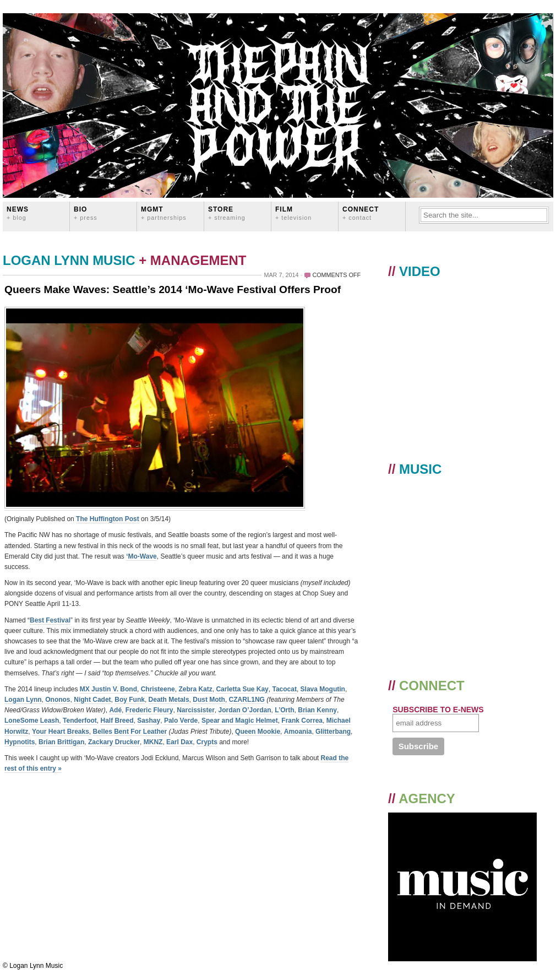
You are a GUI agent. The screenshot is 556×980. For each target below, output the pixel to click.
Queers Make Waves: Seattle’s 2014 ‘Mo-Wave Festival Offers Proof (173, 289)
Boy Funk (130, 700)
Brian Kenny (317, 710)
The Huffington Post (108, 519)
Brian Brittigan (61, 742)
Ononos (58, 700)
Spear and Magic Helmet (240, 721)
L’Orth (284, 710)
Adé (115, 710)
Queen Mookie (258, 732)
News (18, 213)
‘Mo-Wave (141, 556)
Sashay (149, 721)
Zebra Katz (195, 689)
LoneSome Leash (32, 721)
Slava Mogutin (323, 689)
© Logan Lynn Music (33, 966)
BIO (86, 213)
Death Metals (169, 700)
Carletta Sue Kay (242, 689)
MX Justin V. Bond (108, 689)
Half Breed (117, 721)
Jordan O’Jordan (245, 710)
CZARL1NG (247, 700)
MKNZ (153, 742)
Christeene (158, 689)
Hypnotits (20, 742)
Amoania (298, 732)
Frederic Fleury (149, 710)
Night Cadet (92, 700)
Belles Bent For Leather (130, 732)
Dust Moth (209, 700)
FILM (293, 213)
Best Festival (50, 620)
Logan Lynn (23, 700)
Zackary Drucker (114, 742)
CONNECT (361, 213)
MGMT (164, 213)
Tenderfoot (80, 721)
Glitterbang (333, 732)
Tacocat (284, 689)
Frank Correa (302, 721)
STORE (227, 213)
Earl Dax (179, 742)
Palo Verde (181, 721)
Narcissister (196, 710)
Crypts (207, 742)
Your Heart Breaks (61, 732)
